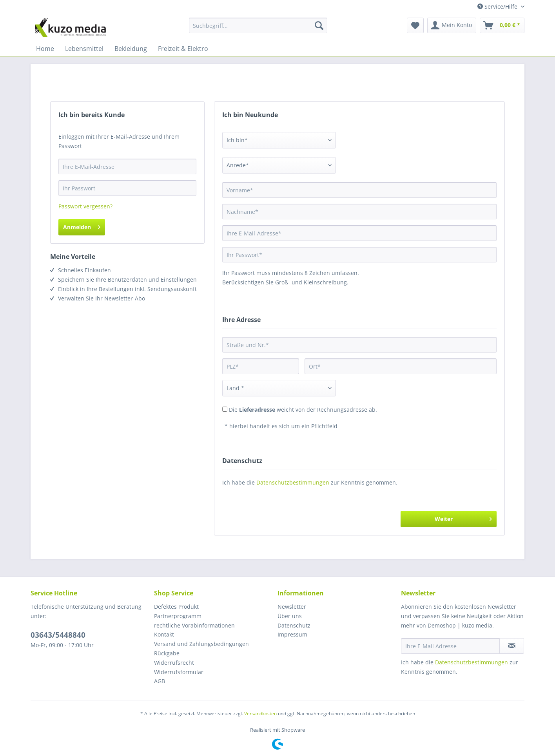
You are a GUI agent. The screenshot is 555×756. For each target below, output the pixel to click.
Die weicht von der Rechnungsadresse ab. (303, 410)
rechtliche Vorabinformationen (194, 625)
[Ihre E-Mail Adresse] (450, 646)
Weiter (463, 518)
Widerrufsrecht (174, 663)
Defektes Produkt (176, 607)
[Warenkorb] (502, 25)
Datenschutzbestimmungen (293, 482)
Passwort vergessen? (85, 206)
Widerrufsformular (179, 672)
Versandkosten (260, 713)
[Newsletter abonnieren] (512, 646)
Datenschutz (294, 625)
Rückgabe (167, 653)
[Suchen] (319, 25)
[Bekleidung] (131, 49)
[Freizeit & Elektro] (183, 49)
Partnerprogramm (178, 616)
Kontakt (164, 634)
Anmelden (82, 226)
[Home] (45, 49)
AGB (160, 681)
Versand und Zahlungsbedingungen (201, 644)
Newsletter (292, 607)
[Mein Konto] (452, 25)
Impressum (292, 634)
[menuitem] (258, 29)
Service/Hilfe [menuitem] (498, 6)
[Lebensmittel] (84, 49)
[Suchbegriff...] (258, 25)
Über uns (290, 616)
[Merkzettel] (415, 25)
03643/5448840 (58, 635)
